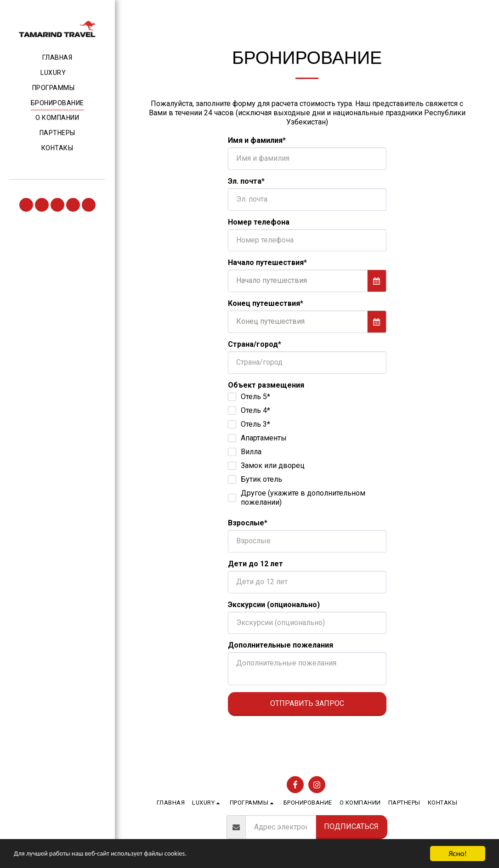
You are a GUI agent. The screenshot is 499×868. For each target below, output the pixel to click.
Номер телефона (259, 222)
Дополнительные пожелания (281, 645)
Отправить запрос (307, 703)
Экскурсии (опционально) (274, 605)
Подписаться (351, 826)
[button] (57, 73)
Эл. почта (245, 181)
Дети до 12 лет (255, 564)
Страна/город (253, 344)
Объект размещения (266, 385)
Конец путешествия (264, 303)
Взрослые (246, 523)
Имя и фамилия (255, 140)
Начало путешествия (266, 262)
